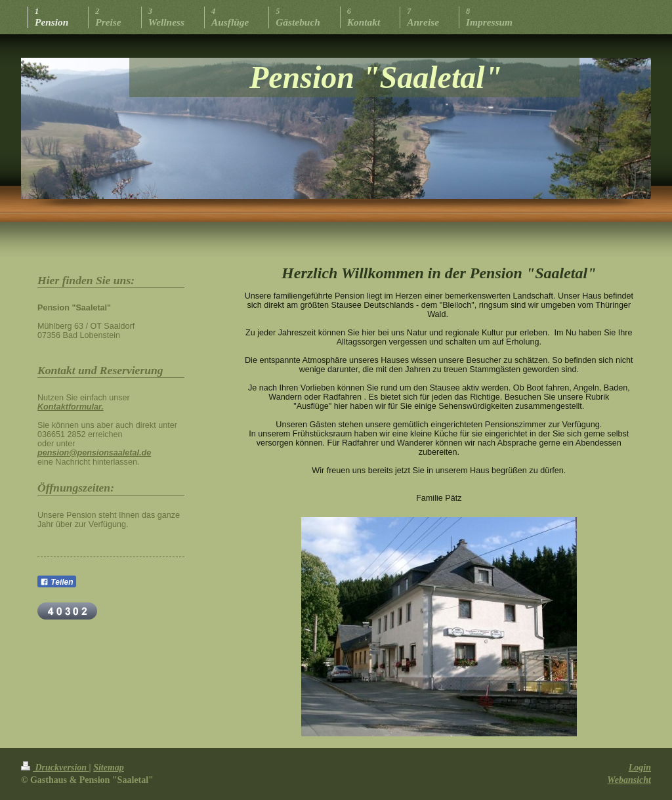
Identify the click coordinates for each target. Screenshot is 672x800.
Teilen (57, 582)
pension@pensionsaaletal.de (94, 453)
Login (640, 768)
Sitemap (109, 768)
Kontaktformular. (71, 407)
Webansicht (629, 780)
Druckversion (55, 768)
